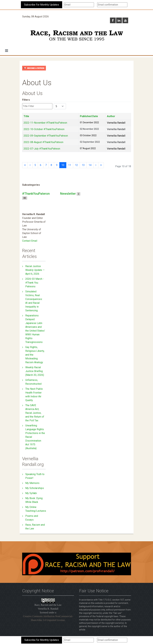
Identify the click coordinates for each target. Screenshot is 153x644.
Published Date (89, 116)
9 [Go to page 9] (57, 165)
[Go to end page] (101, 165)
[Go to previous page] (30, 165)
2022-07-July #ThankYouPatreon (42, 149)
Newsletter (68, 194)
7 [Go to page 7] (46, 165)
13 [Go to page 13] (83, 165)
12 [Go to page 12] (76, 165)
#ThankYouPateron (36, 194)
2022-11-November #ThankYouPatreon (45, 123)
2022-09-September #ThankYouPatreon (46, 136)
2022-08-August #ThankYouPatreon (43, 142)
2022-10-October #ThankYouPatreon (44, 129)
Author (111, 116)
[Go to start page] (25, 165)
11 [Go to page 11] (70, 165)
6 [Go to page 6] (41, 165)
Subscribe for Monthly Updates (42, 640)
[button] (7, 51)
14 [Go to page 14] (90, 165)
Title (26, 116)
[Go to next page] (96, 165)
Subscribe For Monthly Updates (42, 5)
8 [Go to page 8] (51, 165)
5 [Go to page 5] (35, 165)
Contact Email (30, 241)
